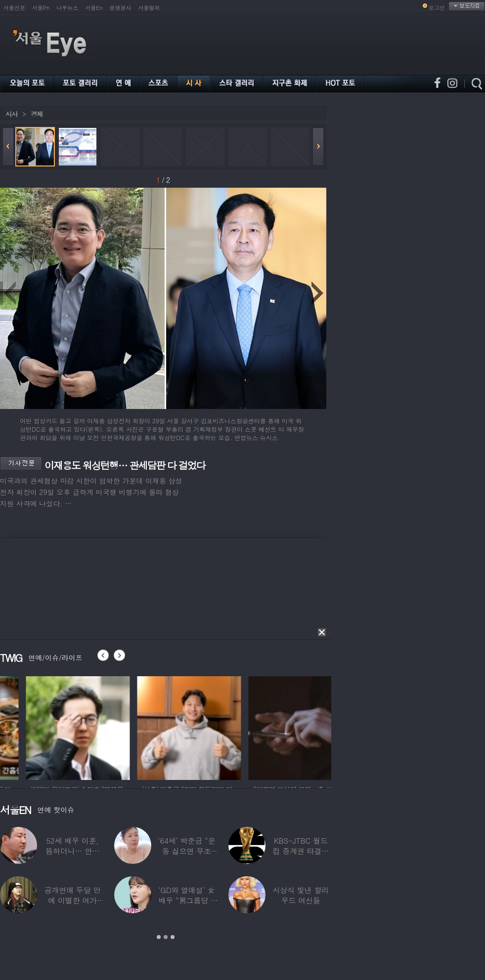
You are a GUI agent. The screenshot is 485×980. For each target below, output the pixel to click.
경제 (37, 114)
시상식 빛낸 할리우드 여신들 (301, 895)
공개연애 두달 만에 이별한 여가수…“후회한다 (73, 900)
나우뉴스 (67, 8)
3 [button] (173, 937)
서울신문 (14, 8)
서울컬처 (149, 8)
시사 (11, 114)
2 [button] (166, 937)
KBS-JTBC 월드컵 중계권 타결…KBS (301, 851)
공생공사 (121, 8)
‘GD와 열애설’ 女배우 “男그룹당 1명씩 (186, 900)
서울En (94, 8)
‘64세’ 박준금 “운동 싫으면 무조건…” (186, 851)
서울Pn (41, 8)
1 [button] (159, 937)
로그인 (437, 8)
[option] (138, 727)
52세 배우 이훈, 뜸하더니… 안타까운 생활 (72, 851)
